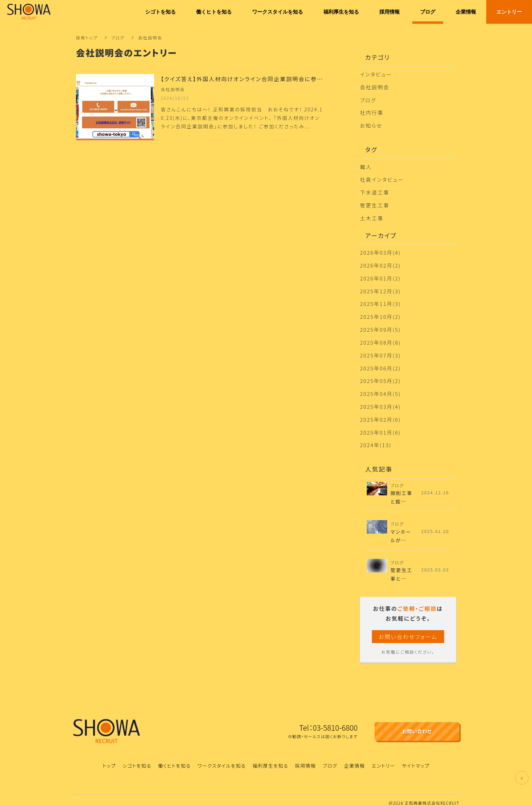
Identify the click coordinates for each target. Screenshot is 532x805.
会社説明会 (375, 87)
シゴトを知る (137, 759)
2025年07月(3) (380, 350)
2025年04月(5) (380, 388)
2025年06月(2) (380, 363)
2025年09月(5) (380, 325)
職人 (366, 165)
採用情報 (306, 759)
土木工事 (372, 215)
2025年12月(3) (380, 287)
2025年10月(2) (380, 313)
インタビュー (376, 74)
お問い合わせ (417, 725)
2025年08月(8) (380, 338)
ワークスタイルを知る (222, 759)
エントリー (384, 759)
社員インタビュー (382, 178)
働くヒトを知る (174, 759)
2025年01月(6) (380, 426)
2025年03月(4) (380, 400)
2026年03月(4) (380, 250)
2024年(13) (376, 438)
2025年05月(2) (380, 375)
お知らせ (371, 124)
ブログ (118, 38)
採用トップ (87, 38)
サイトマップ (416, 759)
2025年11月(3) (380, 300)
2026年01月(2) (380, 275)
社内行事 (372, 112)
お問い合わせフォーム (408, 630)
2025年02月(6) (380, 413)
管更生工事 (375, 203)
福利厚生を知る (270, 759)
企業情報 (355, 759)
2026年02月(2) (380, 262)
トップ (109, 759)
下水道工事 (375, 190)
